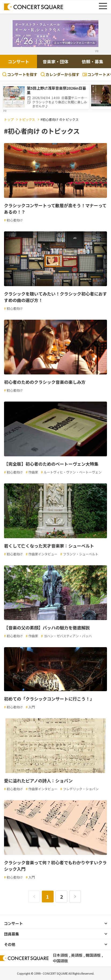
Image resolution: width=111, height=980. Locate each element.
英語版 (77, 955)
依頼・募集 (93, 61)
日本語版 (60, 955)
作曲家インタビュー (43, 554)
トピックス (27, 119)
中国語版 (60, 961)
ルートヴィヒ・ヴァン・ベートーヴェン (73, 472)
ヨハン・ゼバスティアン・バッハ (68, 636)
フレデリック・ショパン (81, 789)
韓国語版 (93, 955)
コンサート (18, 61)
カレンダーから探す (60, 74)
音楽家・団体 (56, 61)
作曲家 (33, 472)
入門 (32, 707)
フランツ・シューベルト (81, 554)
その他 (10, 944)
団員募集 (12, 934)
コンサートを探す (20, 74)
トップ (9, 119)
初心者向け (15, 220)
